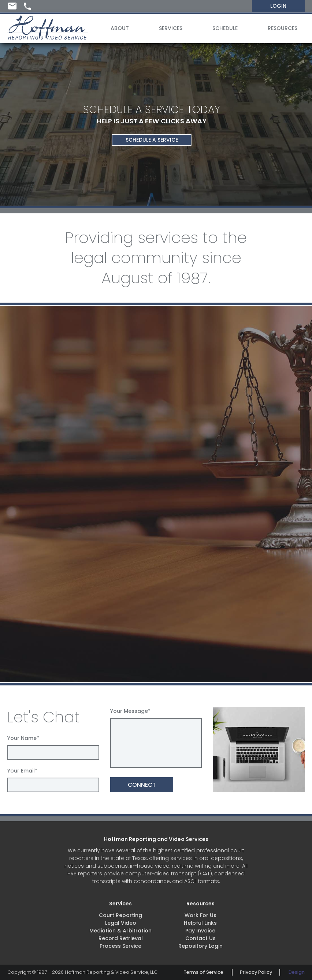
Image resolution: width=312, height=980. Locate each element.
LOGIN (278, 6)
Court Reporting (120, 915)
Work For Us (200, 915)
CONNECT (142, 785)
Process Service (120, 946)
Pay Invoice (200, 931)
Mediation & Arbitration (120, 931)
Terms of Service (203, 972)
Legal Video (121, 923)
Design (297, 972)
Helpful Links (200, 923)
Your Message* (130, 711)
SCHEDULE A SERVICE (151, 140)
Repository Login (200, 946)
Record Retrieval (121, 938)
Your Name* (23, 738)
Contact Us (200, 938)
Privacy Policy (256, 972)
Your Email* (22, 771)
